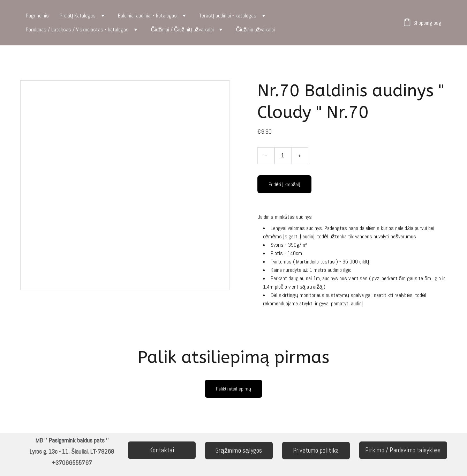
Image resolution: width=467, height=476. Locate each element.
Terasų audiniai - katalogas (228, 16)
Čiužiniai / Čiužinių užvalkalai (182, 29)
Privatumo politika (316, 451)
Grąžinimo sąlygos (239, 451)
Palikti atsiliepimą (233, 389)
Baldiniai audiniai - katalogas (147, 16)
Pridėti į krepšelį (285, 184)
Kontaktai (162, 451)
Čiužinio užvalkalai (256, 29)
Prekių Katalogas (78, 16)
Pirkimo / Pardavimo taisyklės (403, 451)
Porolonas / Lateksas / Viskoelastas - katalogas (77, 29)
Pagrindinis (37, 16)
